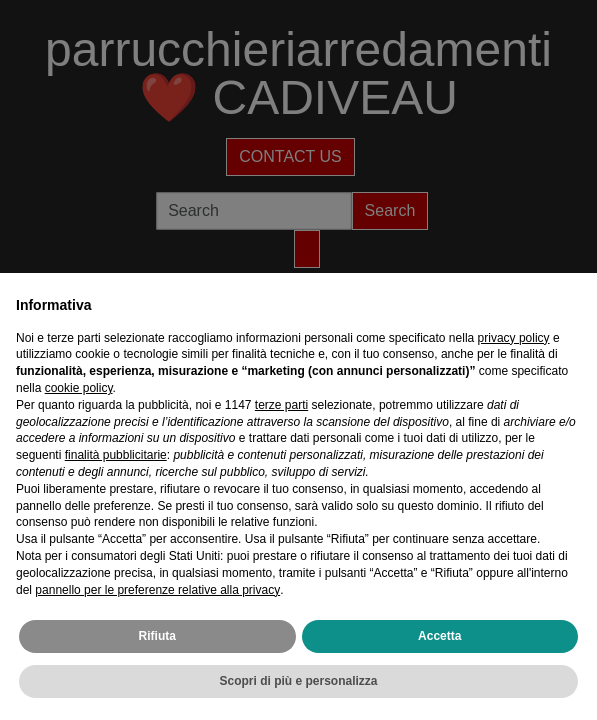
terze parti (281, 405)
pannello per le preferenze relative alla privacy (157, 590)
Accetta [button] (439, 636)
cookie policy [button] (79, 388)
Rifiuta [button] (157, 636)
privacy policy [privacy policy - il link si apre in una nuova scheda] (514, 338)
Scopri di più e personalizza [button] (298, 681)
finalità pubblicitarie (116, 455)
